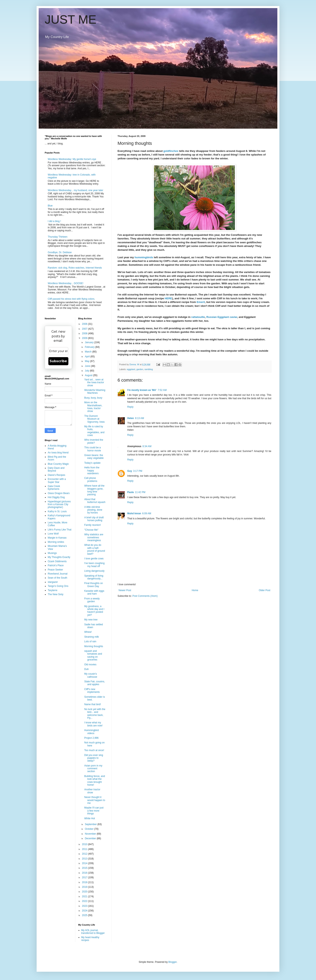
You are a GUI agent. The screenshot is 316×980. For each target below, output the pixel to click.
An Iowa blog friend (58, 453)
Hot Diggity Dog (56, 497)
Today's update (92, 463)
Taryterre (52, 590)
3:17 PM (138, 471)
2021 (85, 896)
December (91, 838)
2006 (85, 324)
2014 (85, 863)
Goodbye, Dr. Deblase (60, 252)
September (91, 824)
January (89, 342)
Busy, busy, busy (93, 398)
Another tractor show (92, 791)
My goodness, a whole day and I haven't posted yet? (94, 611)
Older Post (265, 590)
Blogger (172, 962)
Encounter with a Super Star (57, 480)
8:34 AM (147, 446)
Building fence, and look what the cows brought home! (94, 781)
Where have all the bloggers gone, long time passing (94, 490)
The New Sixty (56, 594)
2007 (85, 329)
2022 (85, 901)
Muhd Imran (134, 513)
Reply (130, 407)
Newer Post (125, 590)
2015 (85, 868)
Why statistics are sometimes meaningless (94, 537)
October (89, 829)
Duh (86, 669)
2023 (85, 906)
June (88, 366)
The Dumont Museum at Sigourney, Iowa (94, 419)
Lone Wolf (53, 534)
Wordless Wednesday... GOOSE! (66, 283)
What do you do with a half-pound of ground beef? (94, 549)
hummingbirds (144, 257)
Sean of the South (57, 578)
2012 (85, 854)
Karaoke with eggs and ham (94, 592)
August (89, 375)
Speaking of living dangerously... (94, 577)
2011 (85, 849)
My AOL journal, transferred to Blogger (93, 932)
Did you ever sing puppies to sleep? (94, 758)
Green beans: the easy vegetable (94, 457)
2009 (85, 338)
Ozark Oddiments (57, 561)
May (87, 361)
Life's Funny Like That (60, 530)
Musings (52, 553)
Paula (130, 492)
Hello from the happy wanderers (92, 470)
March (89, 352)
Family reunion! (92, 525)
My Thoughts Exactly (59, 557)
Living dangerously (94, 571)
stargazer (53, 582)
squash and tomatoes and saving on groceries (93, 655)
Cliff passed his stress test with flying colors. (71, 299)
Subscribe (58, 361)
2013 (85, 859)
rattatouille (198, 317)
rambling (149, 369)
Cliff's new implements (92, 691)
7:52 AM (162, 390)
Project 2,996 (91, 738)
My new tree (91, 620)
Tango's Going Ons (58, 586)
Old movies (90, 665)
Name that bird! (92, 704)
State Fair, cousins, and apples (94, 683)
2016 (85, 873)
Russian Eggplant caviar (222, 317)
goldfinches (171, 151)
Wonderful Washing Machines (95, 392)
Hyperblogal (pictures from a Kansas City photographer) (59, 504)
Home (195, 590)
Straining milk (91, 637)
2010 (85, 844)
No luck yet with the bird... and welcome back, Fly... (95, 714)
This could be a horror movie (92, 449)
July (87, 371)
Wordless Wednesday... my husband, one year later (75, 190)
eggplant (131, 369)
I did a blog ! (54, 221)
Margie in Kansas (57, 538)
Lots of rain (90, 641)
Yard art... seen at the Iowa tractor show (94, 383)
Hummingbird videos (91, 732)
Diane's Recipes (56, 475)
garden (140, 369)
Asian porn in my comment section (93, 769)
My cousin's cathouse (91, 675)
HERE (168, 298)
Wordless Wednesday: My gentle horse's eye (72, 159)
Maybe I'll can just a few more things (94, 811)
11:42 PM (140, 492)
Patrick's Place (56, 565)
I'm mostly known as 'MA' (142, 390)
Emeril (201, 302)
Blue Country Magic (58, 464)
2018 (85, 882)
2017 (85, 877)
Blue (50, 206)
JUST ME (71, 20)
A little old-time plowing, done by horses (93, 510)
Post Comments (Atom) (145, 596)
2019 (85, 887)
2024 (85, 911)
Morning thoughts (94, 646)
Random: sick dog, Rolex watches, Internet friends (75, 268)
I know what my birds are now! (93, 724)
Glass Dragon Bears (59, 493)
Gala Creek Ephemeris (54, 488)
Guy (130, 471)
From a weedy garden (92, 600)
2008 (85, 333)
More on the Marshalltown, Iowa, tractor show (93, 407)
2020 (85, 892)
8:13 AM (140, 418)
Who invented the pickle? (94, 441)
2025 (85, 915)
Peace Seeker (55, 570)
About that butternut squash (95, 501)
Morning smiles (56, 542)
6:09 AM (147, 513)
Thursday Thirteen (58, 237)
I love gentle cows (94, 559)
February (90, 347)
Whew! (88, 632)
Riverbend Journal (58, 574)
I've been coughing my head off (94, 565)
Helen (131, 418)
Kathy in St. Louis (57, 511)
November (91, 834)
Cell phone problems (91, 479)
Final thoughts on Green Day (93, 585)
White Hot (90, 818)
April (87, 357)
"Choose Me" (91, 530)
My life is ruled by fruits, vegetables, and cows (94, 431)
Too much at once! (94, 750)
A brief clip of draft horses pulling (94, 519)
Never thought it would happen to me (95, 800)
